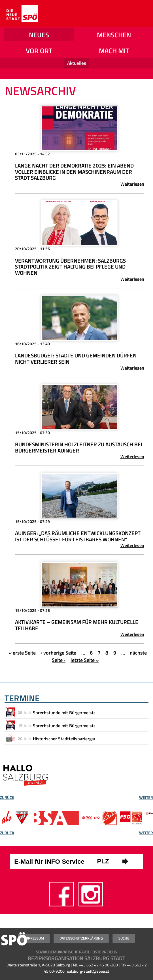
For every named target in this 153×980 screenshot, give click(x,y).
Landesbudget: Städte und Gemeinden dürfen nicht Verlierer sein (76, 359)
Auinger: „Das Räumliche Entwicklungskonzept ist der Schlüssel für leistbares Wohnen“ (78, 536)
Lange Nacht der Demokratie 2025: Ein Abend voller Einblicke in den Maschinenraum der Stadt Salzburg (74, 172)
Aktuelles (77, 63)
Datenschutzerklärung (81, 938)
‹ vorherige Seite (58, 653)
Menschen (114, 35)
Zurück (7, 798)
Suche (124, 938)
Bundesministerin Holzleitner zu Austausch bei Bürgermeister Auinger (79, 447)
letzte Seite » (85, 660)
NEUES (39, 35)
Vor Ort (39, 51)
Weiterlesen (132, 184)
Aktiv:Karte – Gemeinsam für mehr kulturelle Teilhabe (77, 625)
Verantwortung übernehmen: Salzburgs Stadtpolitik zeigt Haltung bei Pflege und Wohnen (70, 267)
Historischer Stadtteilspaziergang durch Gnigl (77, 739)
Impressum (34, 938)
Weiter (146, 798)
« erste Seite (22, 653)
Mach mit (114, 51)
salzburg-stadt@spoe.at (88, 971)
